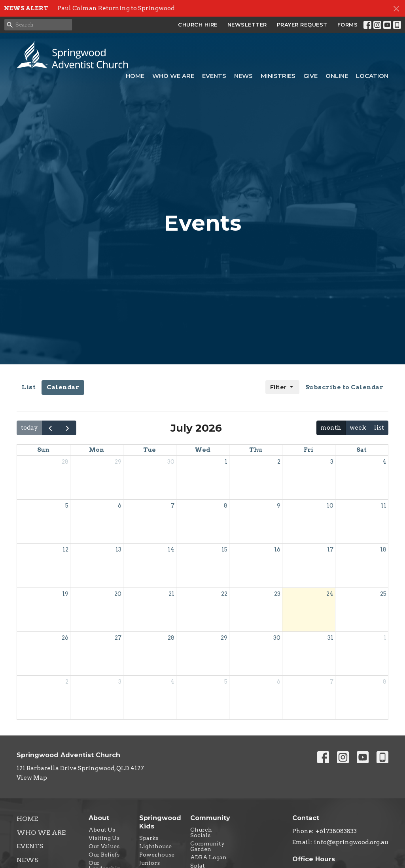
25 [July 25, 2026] (383, 594)
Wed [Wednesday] (202, 450)
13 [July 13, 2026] (118, 550)
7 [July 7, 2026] (173, 506)
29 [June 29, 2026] (118, 462)
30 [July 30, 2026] (277, 638)
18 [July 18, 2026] (383, 550)
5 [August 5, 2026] (226, 682)
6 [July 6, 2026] (120, 506)
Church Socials (201, 832)
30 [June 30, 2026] (171, 462)
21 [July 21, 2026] (171, 594)
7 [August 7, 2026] (332, 682)
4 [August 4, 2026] (172, 682)
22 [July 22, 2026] (224, 594)
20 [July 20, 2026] (118, 594)
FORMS (348, 25)
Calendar (63, 387)
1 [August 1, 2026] (385, 638)
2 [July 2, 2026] (279, 462)
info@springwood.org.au (351, 842)
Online (337, 76)
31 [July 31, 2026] (330, 638)
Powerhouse (157, 855)
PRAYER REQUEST (302, 25)
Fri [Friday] (308, 450)
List (29, 387)
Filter (282, 387)
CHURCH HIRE (198, 25)
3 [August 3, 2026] (120, 682)
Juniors (150, 863)
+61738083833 (336, 831)
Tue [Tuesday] (150, 450)
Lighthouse (155, 846)
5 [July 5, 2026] (67, 506)
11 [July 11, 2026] (384, 506)
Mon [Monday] (97, 450)
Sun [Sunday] (43, 450)
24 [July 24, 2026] (330, 594)
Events (214, 76)
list (379, 428)
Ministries (278, 76)
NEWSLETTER (247, 25)
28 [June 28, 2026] (65, 462)
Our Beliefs (104, 855)
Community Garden (207, 846)
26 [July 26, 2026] (65, 638)
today (29, 428)
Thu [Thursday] (256, 450)
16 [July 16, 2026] (277, 550)
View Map (32, 778)
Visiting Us (104, 838)
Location (372, 76)
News (243, 76)
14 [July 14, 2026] (171, 550)
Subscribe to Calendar (344, 387)
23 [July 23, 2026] (277, 594)
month (331, 428)
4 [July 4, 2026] (384, 462)
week (358, 428)
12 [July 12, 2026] (65, 550)
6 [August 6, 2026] (279, 682)
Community (210, 818)
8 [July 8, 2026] (226, 506)
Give (310, 76)
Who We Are (173, 76)
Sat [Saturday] (361, 450)
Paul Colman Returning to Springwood (116, 8)
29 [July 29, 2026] (224, 638)
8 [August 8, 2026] (385, 682)
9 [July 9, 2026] (279, 506)
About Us (102, 830)
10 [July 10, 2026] (330, 506)
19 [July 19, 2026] (65, 594)
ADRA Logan (208, 857)
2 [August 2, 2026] (67, 682)
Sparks (149, 838)
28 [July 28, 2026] (171, 638)
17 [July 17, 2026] (330, 550)
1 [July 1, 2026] (226, 462)
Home (135, 76)
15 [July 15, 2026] (224, 550)
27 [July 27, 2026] (118, 638)
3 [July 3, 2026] (332, 462)
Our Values (104, 846)
